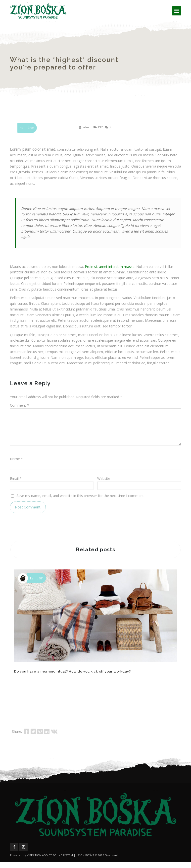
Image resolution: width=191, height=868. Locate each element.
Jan (27, 128)
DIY (100, 127)
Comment (20, 405)
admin (87, 127)
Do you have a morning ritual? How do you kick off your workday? (72, 677)
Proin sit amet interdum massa (110, 267)
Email (16, 484)
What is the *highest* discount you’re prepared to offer (64, 63)
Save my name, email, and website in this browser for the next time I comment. (80, 502)
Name (16, 465)
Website (104, 484)
